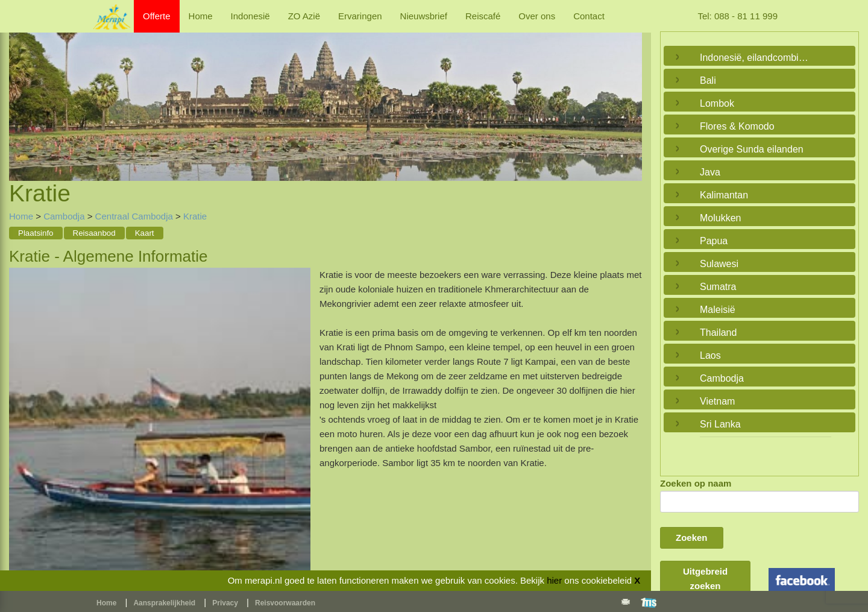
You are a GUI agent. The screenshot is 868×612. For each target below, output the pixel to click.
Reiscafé (483, 16)
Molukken (720, 218)
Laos (710, 355)
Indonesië (250, 16)
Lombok (717, 103)
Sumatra (718, 287)
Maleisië (718, 310)
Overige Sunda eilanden (752, 149)
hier (554, 580)
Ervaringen (360, 16)
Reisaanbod (94, 233)
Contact (589, 16)
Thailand (718, 333)
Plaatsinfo (36, 233)
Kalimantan (724, 195)
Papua (714, 241)
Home (201, 16)
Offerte (157, 16)
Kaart (145, 233)
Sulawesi (719, 264)
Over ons (537, 16)
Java (710, 172)
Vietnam (717, 401)
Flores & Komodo (737, 126)
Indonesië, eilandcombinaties (756, 58)
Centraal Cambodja (134, 216)
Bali (708, 80)
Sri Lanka (720, 424)
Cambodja (64, 216)
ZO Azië (304, 16)
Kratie (195, 216)
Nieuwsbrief (424, 16)
